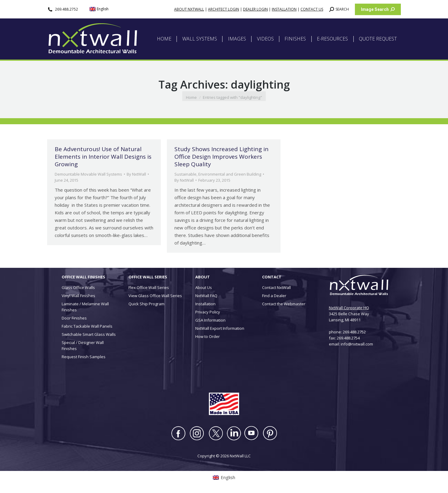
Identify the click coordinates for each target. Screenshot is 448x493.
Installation (205, 304)
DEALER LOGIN (255, 9)
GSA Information (210, 320)
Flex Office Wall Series (149, 287)
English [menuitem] (103, 9)
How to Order (208, 336)
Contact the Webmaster (284, 304)
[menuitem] (99, 9)
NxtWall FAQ (206, 296)
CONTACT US (312, 9)
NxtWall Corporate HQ (349, 308)
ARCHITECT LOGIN (224, 9)
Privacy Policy (208, 312)
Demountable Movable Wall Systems (88, 174)
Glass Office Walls (78, 287)
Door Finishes (74, 318)
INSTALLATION (284, 9)
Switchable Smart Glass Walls (89, 334)
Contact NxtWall (276, 287)
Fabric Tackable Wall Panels (87, 326)
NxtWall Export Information (220, 328)
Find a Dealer (274, 296)
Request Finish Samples (84, 357)
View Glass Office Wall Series (155, 296)
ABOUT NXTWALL (189, 9)
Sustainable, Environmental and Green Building (218, 174)
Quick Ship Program (146, 304)
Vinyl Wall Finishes (78, 296)
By (136, 174)
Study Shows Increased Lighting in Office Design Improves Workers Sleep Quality (221, 157)
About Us (204, 287)
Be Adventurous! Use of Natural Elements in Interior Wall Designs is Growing (103, 157)
